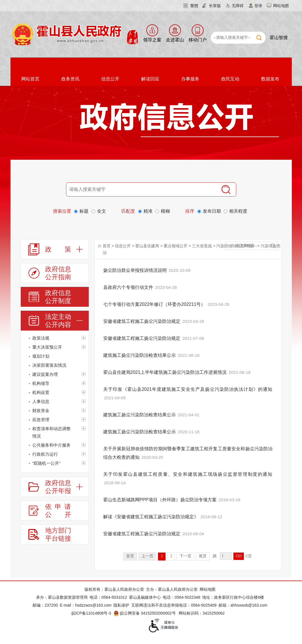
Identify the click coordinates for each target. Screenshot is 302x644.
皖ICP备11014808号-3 (91, 613)
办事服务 (190, 79)
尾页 (203, 556)
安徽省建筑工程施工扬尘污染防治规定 (142, 321)
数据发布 (270, 79)
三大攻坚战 (202, 246)
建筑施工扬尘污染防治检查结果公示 (140, 355)
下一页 (185, 556)
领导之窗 (152, 40)
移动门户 (198, 40)
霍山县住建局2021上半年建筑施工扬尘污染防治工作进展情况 (166, 372)
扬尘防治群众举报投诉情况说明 (136, 270)
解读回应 (150, 79)
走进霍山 (175, 40)
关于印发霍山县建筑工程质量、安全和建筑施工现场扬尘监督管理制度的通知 (188, 474)
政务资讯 (70, 79)
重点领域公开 (176, 246)
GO (238, 556)
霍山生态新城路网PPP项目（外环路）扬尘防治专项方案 (160, 500)
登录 (258, 6)
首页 (107, 246)
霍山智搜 (279, 38)
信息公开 (110, 79)
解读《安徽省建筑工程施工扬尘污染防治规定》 (151, 517)
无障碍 (238, 6)
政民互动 (230, 79)
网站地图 (281, 6)
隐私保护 (121, 605)
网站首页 (30, 79)
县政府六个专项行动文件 (129, 287)
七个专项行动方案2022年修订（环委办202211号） (155, 304)
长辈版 (215, 6)
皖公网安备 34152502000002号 (145, 613)
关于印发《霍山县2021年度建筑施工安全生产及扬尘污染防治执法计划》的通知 (188, 389)
